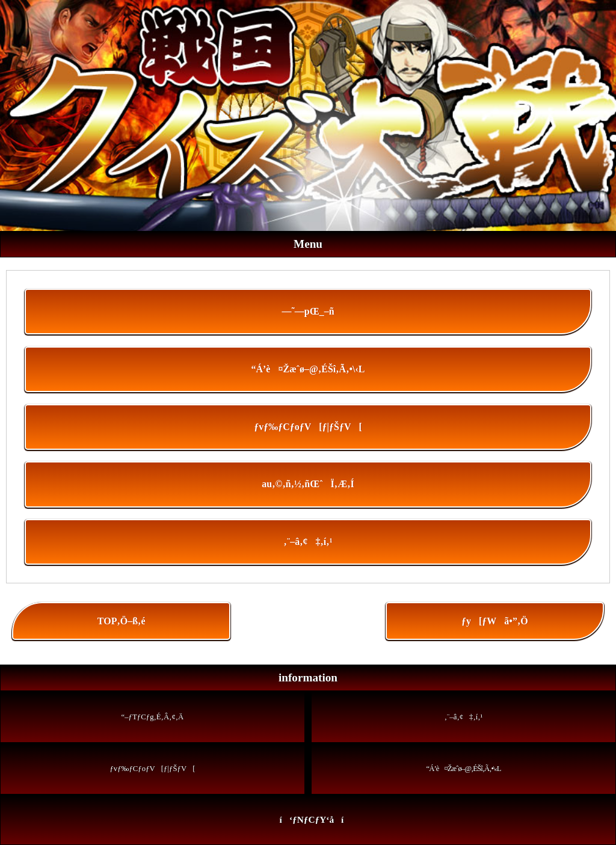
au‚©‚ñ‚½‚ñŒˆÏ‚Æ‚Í (308, 484)
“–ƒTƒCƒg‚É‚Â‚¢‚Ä (153, 717)
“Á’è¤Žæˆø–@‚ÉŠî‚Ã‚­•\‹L (308, 369)
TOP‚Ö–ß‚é (122, 621)
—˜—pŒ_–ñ (308, 311)
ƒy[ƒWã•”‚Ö (495, 621)
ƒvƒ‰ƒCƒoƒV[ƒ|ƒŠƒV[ (308, 427)
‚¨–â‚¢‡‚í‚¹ (308, 542)
